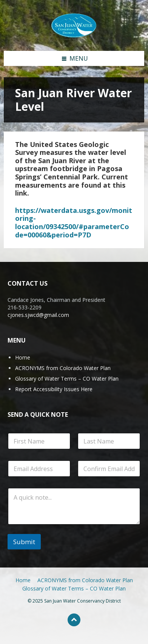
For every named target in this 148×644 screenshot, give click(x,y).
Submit (24, 542)
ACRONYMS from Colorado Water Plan (63, 368)
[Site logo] (74, 25)
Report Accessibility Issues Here (54, 389)
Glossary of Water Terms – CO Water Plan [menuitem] (74, 588)
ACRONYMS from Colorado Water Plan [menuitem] (85, 580)
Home (23, 357)
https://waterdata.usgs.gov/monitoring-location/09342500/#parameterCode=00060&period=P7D (74, 223)
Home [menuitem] (23, 580)
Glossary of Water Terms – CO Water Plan (67, 379)
